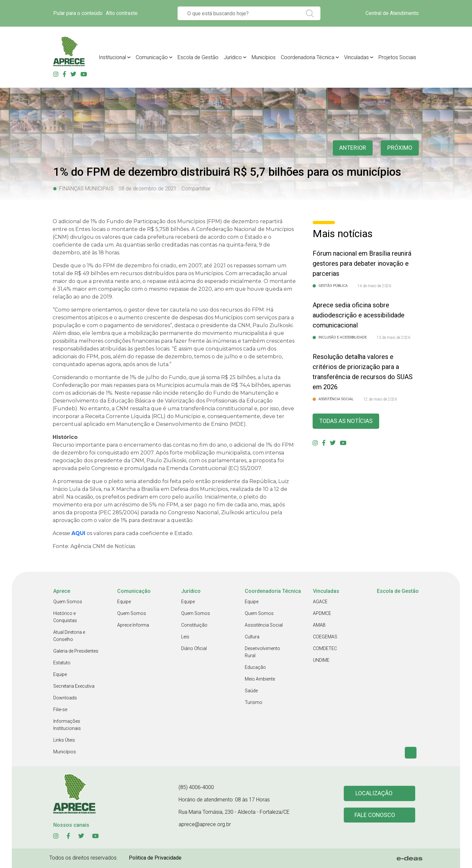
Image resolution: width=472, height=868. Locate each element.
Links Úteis (64, 740)
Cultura (252, 637)
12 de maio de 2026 (380, 399)
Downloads (65, 698)
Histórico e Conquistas (65, 617)
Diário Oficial (194, 648)
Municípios (264, 57)
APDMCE (322, 613)
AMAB (319, 625)
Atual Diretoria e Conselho (69, 636)
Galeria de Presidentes (76, 651)
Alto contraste (122, 13)
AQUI (78, 533)
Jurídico (233, 57)
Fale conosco (375, 815)
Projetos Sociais (397, 57)
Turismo (254, 702)
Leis (185, 637)
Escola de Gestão (198, 57)
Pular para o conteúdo (78, 13)
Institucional (112, 57)
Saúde (251, 691)
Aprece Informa (133, 625)
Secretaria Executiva (74, 686)
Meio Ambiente (260, 679)
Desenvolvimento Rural (262, 652)
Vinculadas (356, 57)
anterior (353, 148)
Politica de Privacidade (155, 858)
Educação (255, 667)
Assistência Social (264, 625)
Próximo (400, 148)
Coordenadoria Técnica (308, 57)
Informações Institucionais (67, 725)
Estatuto (62, 663)
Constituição (194, 625)
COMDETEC (325, 648)
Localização (374, 793)
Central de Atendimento (392, 13)
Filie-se (60, 709)
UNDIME (321, 660)
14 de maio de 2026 (374, 286)
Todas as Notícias (346, 421)
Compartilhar (196, 189)
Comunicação (152, 57)
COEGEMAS (325, 637)
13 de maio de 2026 (393, 338)
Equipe (60, 674)
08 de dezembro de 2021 (148, 189)
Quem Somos (68, 602)
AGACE (320, 602)
